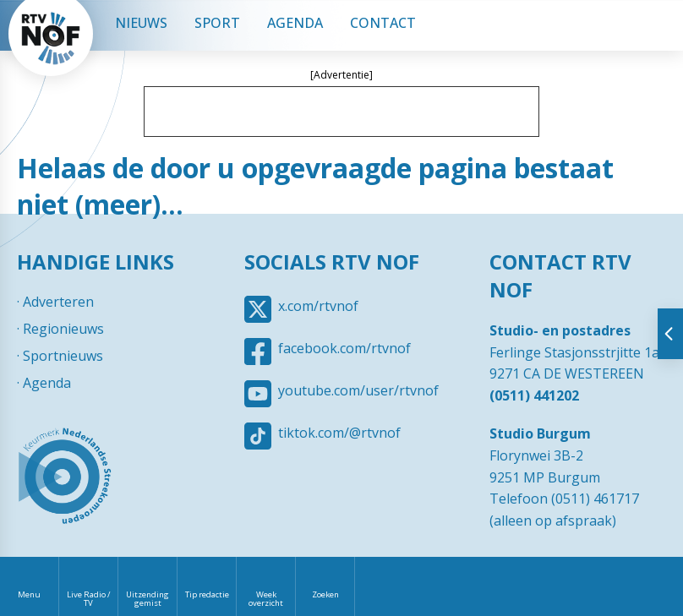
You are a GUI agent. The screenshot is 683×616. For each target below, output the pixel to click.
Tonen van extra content (670, 334)
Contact (383, 23)
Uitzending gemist (148, 599)
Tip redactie (207, 594)
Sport (217, 23)
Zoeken (325, 594)
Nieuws (141, 23)
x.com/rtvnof (318, 306)
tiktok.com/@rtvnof (339, 433)
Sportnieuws (63, 356)
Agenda (295, 23)
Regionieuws (63, 329)
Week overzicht (266, 599)
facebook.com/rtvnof (344, 348)
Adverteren (58, 302)
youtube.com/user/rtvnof (358, 390)
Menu (29, 594)
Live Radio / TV (89, 599)
